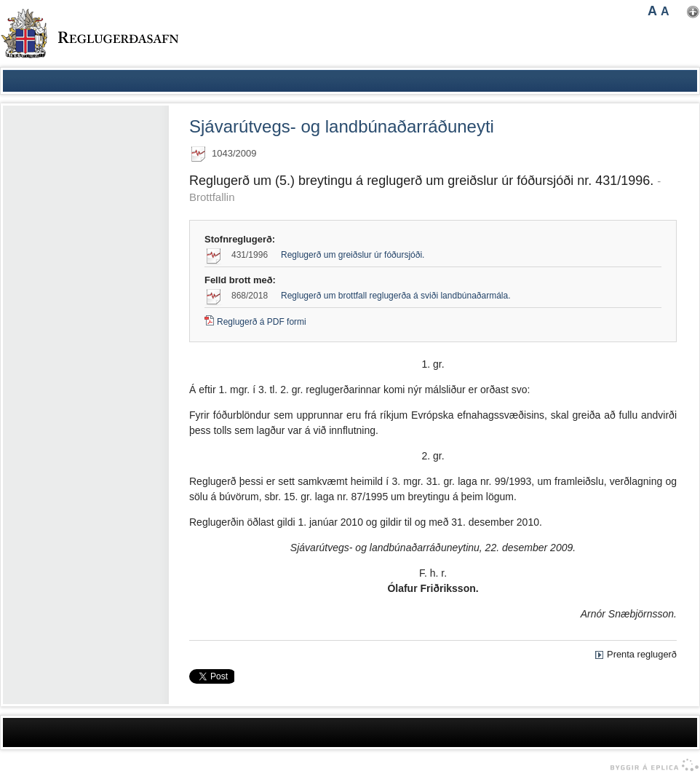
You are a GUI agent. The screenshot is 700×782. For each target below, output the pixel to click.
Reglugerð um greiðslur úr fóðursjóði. (353, 255)
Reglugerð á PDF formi (262, 322)
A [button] (652, 11)
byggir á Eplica (651, 765)
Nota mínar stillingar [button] (693, 12)
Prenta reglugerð (642, 654)
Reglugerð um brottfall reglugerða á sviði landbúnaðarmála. (396, 296)
